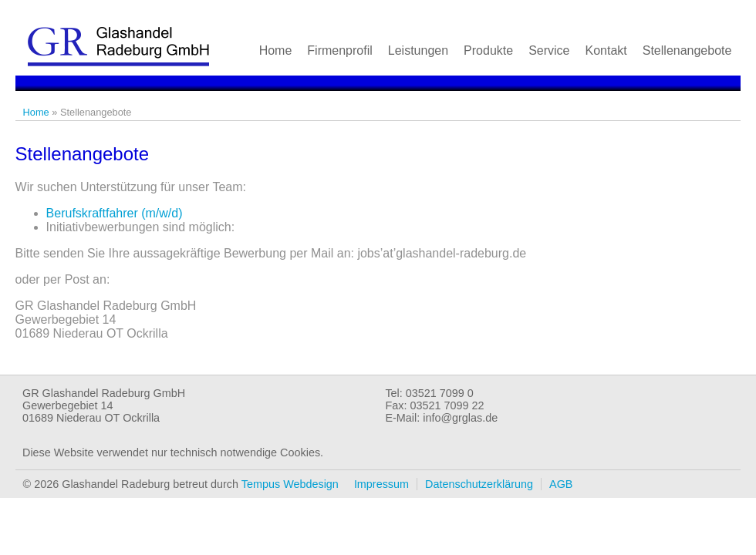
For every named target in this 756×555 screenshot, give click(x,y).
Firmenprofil (339, 50)
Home (276, 50)
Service (549, 50)
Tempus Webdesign (290, 484)
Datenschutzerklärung (479, 484)
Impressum (381, 484)
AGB (561, 484)
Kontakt (606, 50)
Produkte (488, 50)
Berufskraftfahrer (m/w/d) (115, 213)
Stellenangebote (687, 50)
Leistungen (418, 50)
